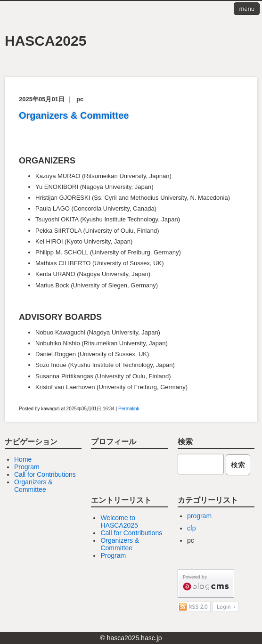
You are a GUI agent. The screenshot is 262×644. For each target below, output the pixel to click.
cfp (192, 528)
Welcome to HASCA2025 (119, 522)
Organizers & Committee (74, 115)
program (199, 516)
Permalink (129, 409)
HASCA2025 (45, 41)
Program (27, 467)
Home (23, 459)
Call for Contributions (45, 474)
